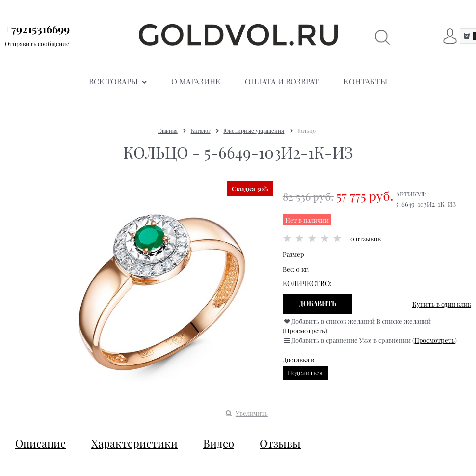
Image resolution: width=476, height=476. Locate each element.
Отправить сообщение (37, 44)
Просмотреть (305, 330)
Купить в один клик (442, 304)
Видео (219, 443)
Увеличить (252, 413)
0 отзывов (366, 238)
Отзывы (280, 443)
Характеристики (134, 443)
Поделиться (305, 373)
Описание (40, 443)
